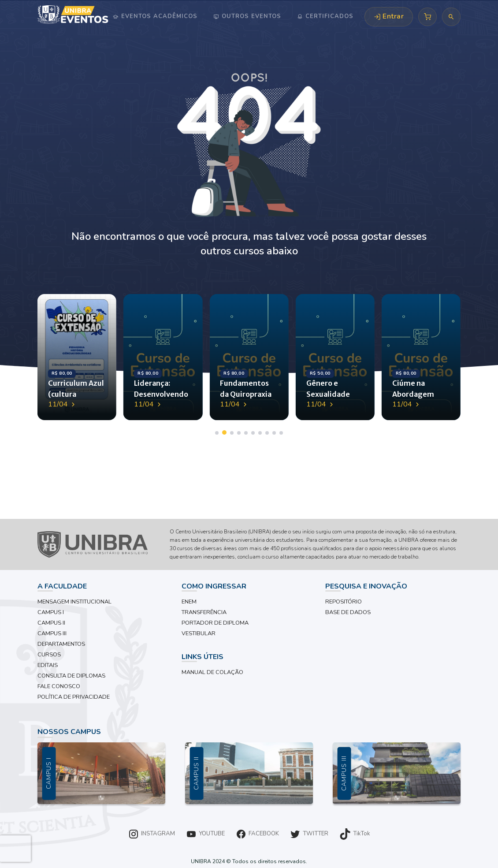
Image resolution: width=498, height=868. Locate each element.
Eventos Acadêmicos (158, 16)
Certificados (328, 16)
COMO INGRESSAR (214, 586)
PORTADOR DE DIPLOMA (215, 623)
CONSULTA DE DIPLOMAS (71, 676)
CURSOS (49, 655)
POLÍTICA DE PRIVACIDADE (74, 697)
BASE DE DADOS (348, 612)
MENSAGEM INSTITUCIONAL (74, 602)
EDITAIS (48, 665)
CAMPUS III (52, 633)
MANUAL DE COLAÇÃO (212, 672)
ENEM (189, 602)
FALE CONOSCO (59, 686)
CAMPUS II (51, 623)
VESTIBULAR (199, 633)
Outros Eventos (250, 16)
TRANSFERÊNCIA (204, 612)
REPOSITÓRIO (344, 602)
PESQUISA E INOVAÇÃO (366, 586)
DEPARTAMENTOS (61, 644)
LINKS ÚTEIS (203, 657)
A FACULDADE (62, 586)
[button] (217, 433)
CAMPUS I (51, 612)
